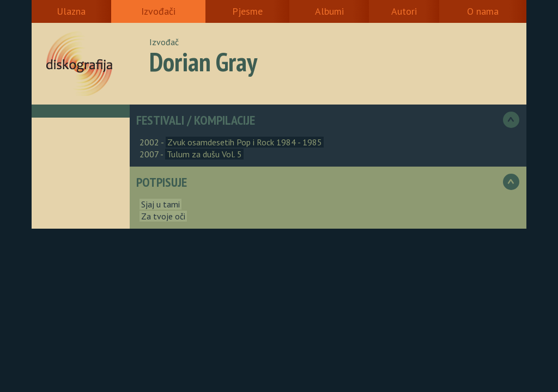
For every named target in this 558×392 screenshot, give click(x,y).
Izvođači (158, 11)
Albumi (329, 11)
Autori (404, 11)
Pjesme (247, 11)
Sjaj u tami (160, 204)
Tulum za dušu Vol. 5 (204, 154)
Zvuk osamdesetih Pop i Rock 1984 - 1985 (245, 142)
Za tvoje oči (163, 216)
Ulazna (71, 11)
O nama (483, 11)
